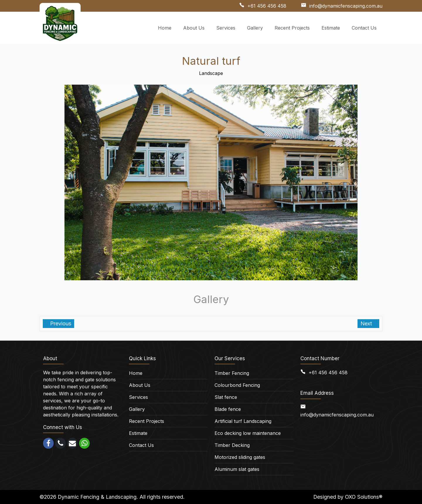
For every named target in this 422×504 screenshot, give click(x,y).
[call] (60, 443)
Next (367, 323)
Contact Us (141, 445)
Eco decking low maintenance (248, 433)
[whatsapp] (84, 443)
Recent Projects (147, 421)
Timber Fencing (232, 373)
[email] (72, 443)
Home (136, 373)
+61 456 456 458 (267, 6)
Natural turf (211, 61)
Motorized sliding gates (240, 457)
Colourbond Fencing (237, 385)
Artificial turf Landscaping (243, 421)
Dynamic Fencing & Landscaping (97, 497)
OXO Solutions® (364, 497)
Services (138, 397)
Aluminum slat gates (237, 469)
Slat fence (226, 397)
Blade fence (228, 409)
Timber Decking (232, 445)
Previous (60, 323)
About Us (140, 385)
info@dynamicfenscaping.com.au (346, 6)
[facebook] (48, 443)
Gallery (137, 409)
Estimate (138, 433)
